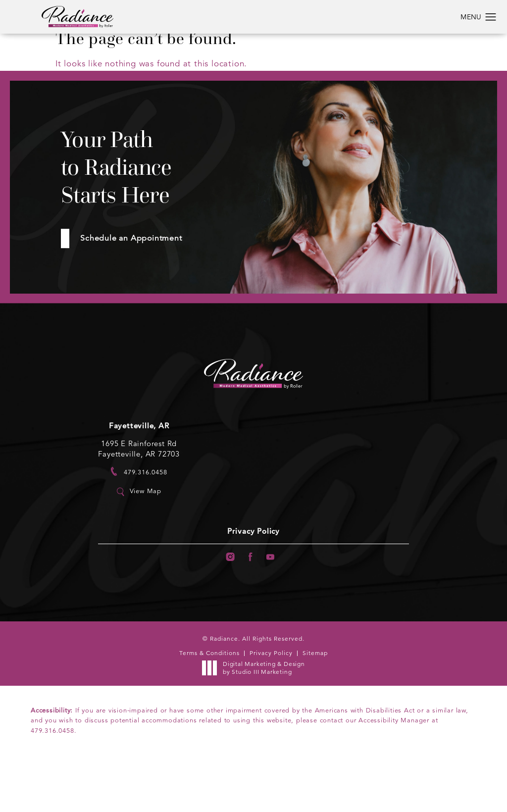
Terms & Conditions (209, 699)
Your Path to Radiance (143, 186)
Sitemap (315, 699)
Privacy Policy (253, 576)
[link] (139, 515)
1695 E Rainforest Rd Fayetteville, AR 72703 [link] (139, 492)
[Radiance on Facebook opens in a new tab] (251, 602)
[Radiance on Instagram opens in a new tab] (228, 602)
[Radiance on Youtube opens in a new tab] (273, 602)
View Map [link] (146, 535)
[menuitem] (228, 602)
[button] (491, 17)
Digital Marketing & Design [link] (256, 714)
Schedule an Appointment (140, 279)
